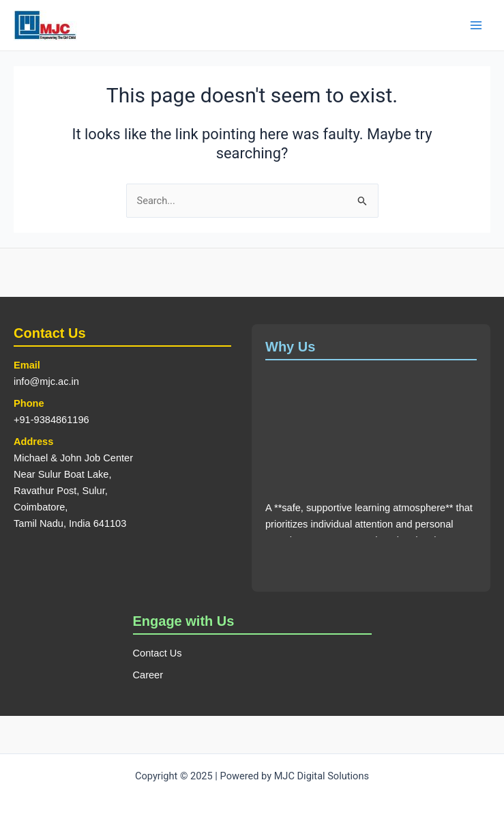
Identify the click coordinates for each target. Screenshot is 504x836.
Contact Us (158, 653)
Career (148, 675)
